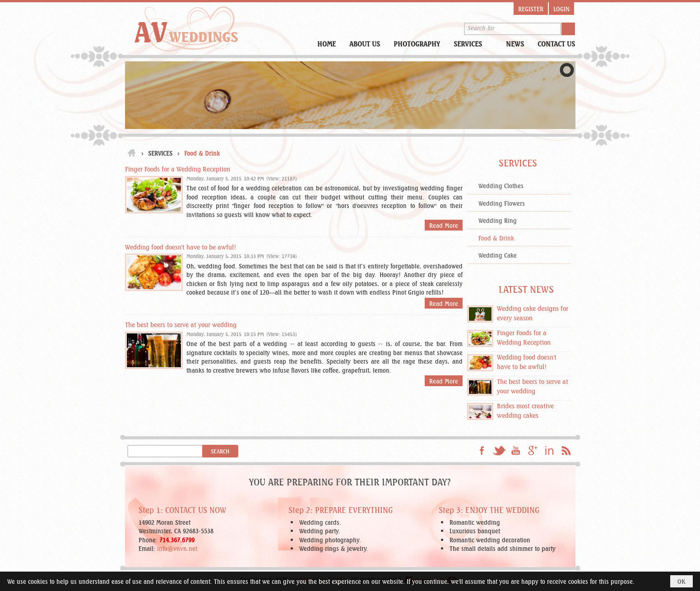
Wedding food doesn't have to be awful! (181, 247)
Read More (444, 225)
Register (531, 9)
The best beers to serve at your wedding (181, 324)
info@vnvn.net (177, 548)
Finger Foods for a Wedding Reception (178, 169)
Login (561, 9)
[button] (473, 43)
